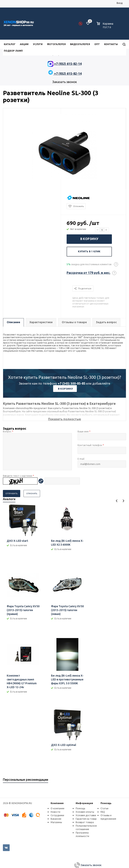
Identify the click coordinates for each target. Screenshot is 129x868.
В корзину (89, 239)
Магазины (56, 822)
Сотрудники (57, 815)
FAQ (103, 812)
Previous (117, 501)
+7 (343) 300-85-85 (72, 383)
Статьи (104, 808)
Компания (57, 803)
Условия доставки (86, 815)
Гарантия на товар (86, 819)
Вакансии (56, 819)
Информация (84, 803)
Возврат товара (85, 822)
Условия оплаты (85, 812)
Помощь (106, 803)
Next (123, 501)
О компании (57, 808)
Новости (55, 812)
